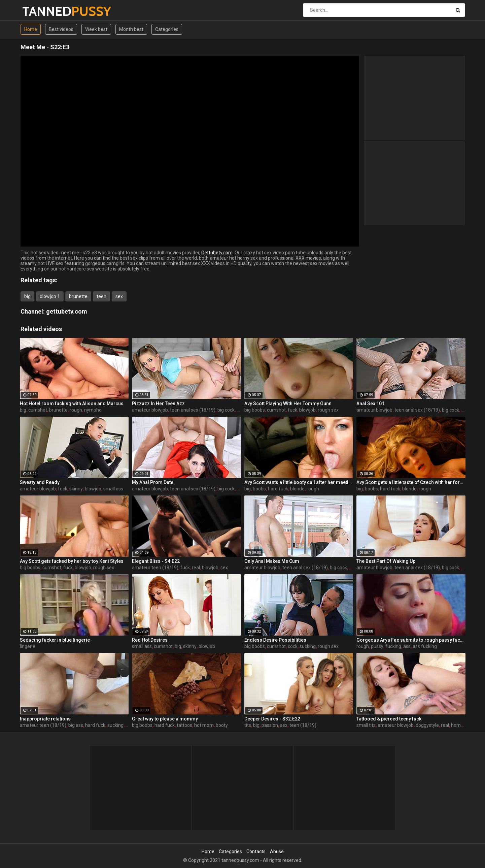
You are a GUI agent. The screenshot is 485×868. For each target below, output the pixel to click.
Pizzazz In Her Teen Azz (158, 404)
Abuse (277, 851)
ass (407, 646)
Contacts (256, 851)
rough (76, 410)
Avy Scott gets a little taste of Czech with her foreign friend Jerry (411, 482)
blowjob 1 (50, 296)
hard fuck (278, 489)
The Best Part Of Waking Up (386, 561)
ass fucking (425, 646)
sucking (308, 646)
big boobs (255, 410)
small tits (366, 725)
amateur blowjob (150, 410)
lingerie (28, 646)
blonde (297, 489)
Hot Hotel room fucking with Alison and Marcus (72, 404)
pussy (377, 646)
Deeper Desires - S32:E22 (272, 719)
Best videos (61, 29)
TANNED (40, 11)
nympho (93, 410)
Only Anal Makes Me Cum (272, 561)
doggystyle (427, 725)
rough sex (328, 410)
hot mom (204, 725)
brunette (78, 296)
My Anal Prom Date (153, 482)
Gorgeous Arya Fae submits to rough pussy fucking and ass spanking (411, 640)
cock (293, 646)
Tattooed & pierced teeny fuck (389, 719)
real (196, 568)
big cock (226, 410)
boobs (259, 489)
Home (31, 29)
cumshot (38, 410)
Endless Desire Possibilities (275, 640)
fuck (292, 410)
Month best (131, 29)
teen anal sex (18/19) (193, 410)
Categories (167, 29)
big (27, 296)
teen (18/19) (303, 725)
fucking (393, 646)
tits (248, 725)
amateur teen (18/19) (155, 568)
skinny (76, 489)
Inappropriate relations (45, 719)
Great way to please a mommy (165, 719)
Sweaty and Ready (40, 482)
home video (463, 725)
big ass (76, 725)
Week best (96, 29)
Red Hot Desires (150, 640)
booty (222, 725)
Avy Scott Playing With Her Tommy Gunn (288, 404)
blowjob (307, 410)
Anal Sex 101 (370, 404)
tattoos (184, 725)
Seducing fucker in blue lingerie (55, 640)
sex (119, 296)
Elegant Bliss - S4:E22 (156, 561)
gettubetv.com (67, 311)
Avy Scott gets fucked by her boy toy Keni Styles (72, 561)
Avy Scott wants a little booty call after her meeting (299, 482)
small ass (113, 489)
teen (101, 296)
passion (270, 725)
